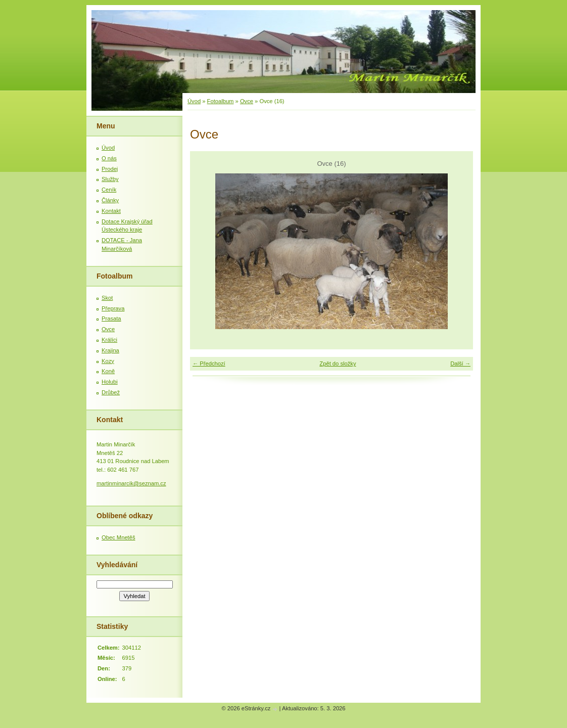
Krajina (110, 350)
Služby (110, 179)
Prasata (111, 318)
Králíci (109, 340)
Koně (108, 371)
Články (110, 200)
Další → (460, 363)
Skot (107, 298)
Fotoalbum (221, 101)
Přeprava (113, 308)
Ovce (247, 101)
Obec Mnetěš (119, 537)
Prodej (110, 169)
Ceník (109, 190)
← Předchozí (209, 363)
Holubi (110, 382)
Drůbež (111, 392)
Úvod (194, 101)
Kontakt (111, 211)
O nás (109, 158)
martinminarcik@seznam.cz (131, 483)
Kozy (108, 361)
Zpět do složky (338, 363)
